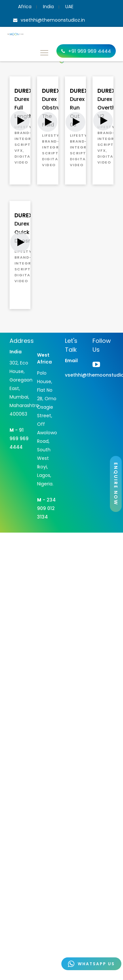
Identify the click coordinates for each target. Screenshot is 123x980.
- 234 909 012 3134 (46, 508)
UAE (69, 7)
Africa (25, 7)
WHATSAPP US (91, 964)
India (48, 7)
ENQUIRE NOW (116, 484)
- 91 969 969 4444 (19, 439)
